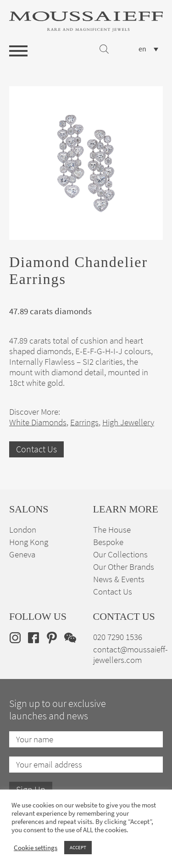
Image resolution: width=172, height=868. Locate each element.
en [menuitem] (142, 49)
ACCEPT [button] (78, 847)
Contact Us (36, 449)
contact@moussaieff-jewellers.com (130, 655)
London (23, 530)
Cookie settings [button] (36, 848)
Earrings (84, 422)
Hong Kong (29, 542)
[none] (148, 49)
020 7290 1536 (118, 637)
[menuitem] (148, 49)
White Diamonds (38, 422)
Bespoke (108, 542)
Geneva (22, 554)
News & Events (119, 579)
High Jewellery (128, 422)
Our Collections (120, 554)
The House (112, 530)
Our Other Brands (124, 567)
